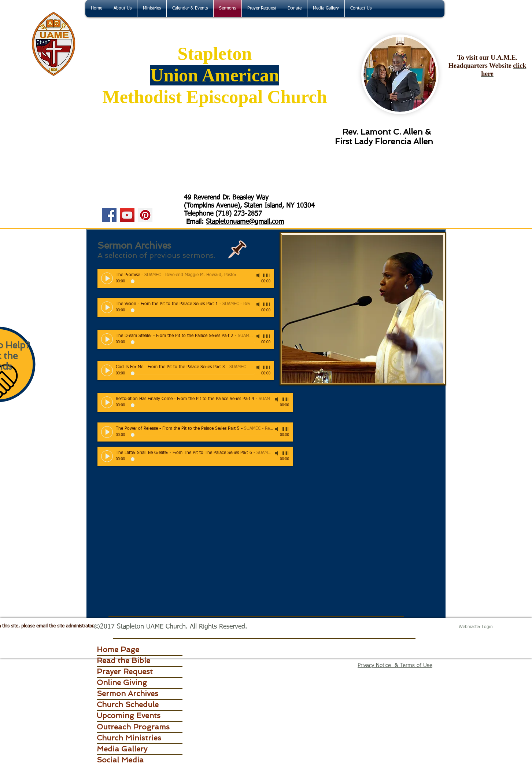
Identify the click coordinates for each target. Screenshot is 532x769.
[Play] (107, 278)
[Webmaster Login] (476, 627)
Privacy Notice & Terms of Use (395, 665)
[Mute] (259, 275)
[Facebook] (109, 215)
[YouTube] (127, 215)
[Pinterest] (145, 215)
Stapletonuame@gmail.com (245, 222)
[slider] (267, 275)
